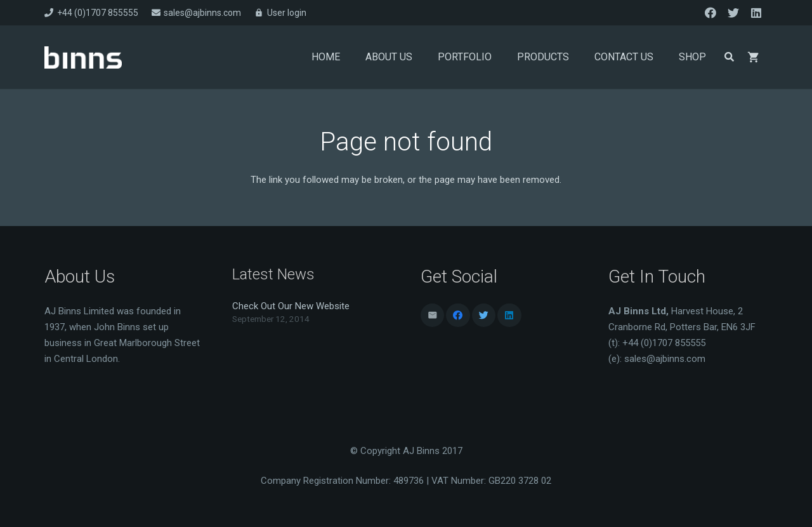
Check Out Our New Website (291, 306)
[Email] (433, 316)
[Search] (729, 57)
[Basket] (754, 57)
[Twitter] (733, 13)
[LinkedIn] (756, 13)
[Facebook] (710, 13)
